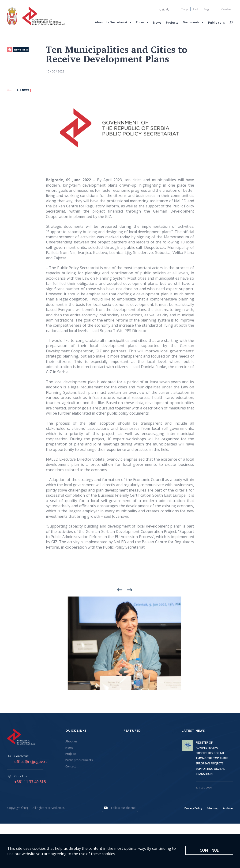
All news (18, 91)
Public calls (217, 23)
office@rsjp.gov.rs (31, 763)
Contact (227, 10)
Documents (191, 23)
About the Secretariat (111, 23)
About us (71, 742)
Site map (213, 809)
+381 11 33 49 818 (30, 782)
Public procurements (79, 761)
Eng (206, 10)
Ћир (184, 10)
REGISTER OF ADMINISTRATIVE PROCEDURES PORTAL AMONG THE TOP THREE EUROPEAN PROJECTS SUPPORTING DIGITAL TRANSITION (212, 759)
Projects (172, 23)
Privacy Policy (193, 809)
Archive (228, 809)
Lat (196, 10)
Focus (140, 23)
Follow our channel (120, 809)
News (157, 23)
